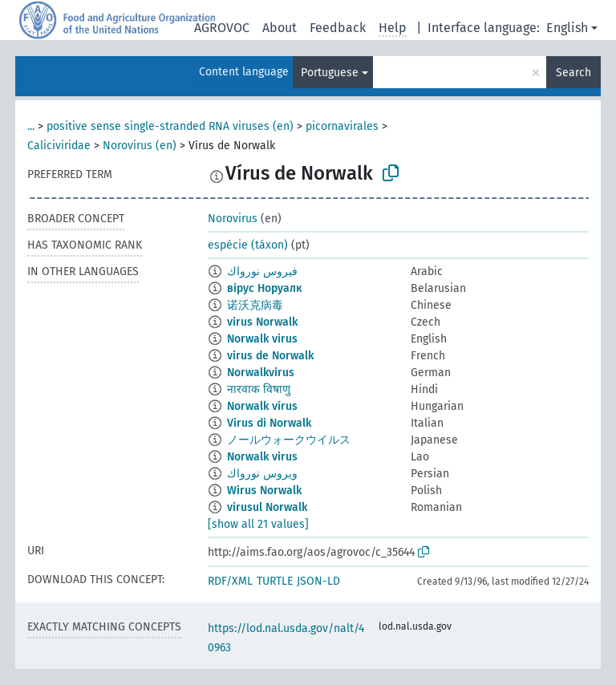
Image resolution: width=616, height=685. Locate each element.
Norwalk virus (262, 339)
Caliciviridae (59, 146)
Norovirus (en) (140, 146)
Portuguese (330, 73)
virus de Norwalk (270, 356)
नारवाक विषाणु (259, 389)
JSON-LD (318, 581)
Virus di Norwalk (269, 423)
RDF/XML (230, 581)
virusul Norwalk (267, 507)
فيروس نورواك (262, 272)
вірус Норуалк (264, 288)
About (280, 28)
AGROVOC (222, 28)
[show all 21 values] (258, 524)
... (31, 126)
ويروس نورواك (262, 474)
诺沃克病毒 (255, 305)
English (567, 28)
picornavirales (342, 126)
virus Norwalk (262, 322)
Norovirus (233, 219)
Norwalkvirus (261, 373)
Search (573, 73)
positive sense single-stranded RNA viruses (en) (170, 126)
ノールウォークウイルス (289, 440)
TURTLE (275, 581)
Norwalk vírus (262, 406)
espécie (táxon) (248, 245)
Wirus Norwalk (264, 490)
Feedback (338, 28)
